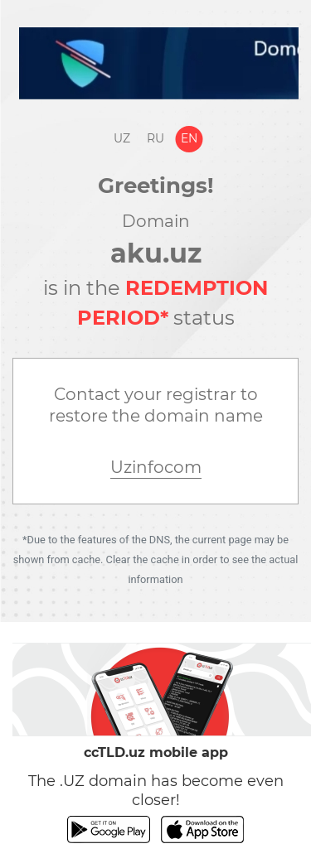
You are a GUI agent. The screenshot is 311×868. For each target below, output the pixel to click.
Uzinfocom (156, 467)
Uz (122, 138)
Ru (155, 138)
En (189, 138)
